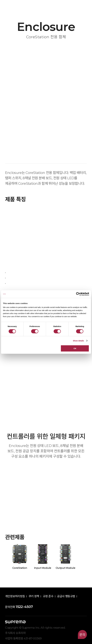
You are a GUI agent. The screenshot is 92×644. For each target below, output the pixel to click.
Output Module (66, 568)
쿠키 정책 (34, 596)
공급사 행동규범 (66, 596)
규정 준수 (48, 596)
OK (75, 348)
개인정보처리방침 (15, 596)
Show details (78, 341)
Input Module (43, 568)
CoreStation (20, 568)
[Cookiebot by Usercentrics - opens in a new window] (78, 294)
